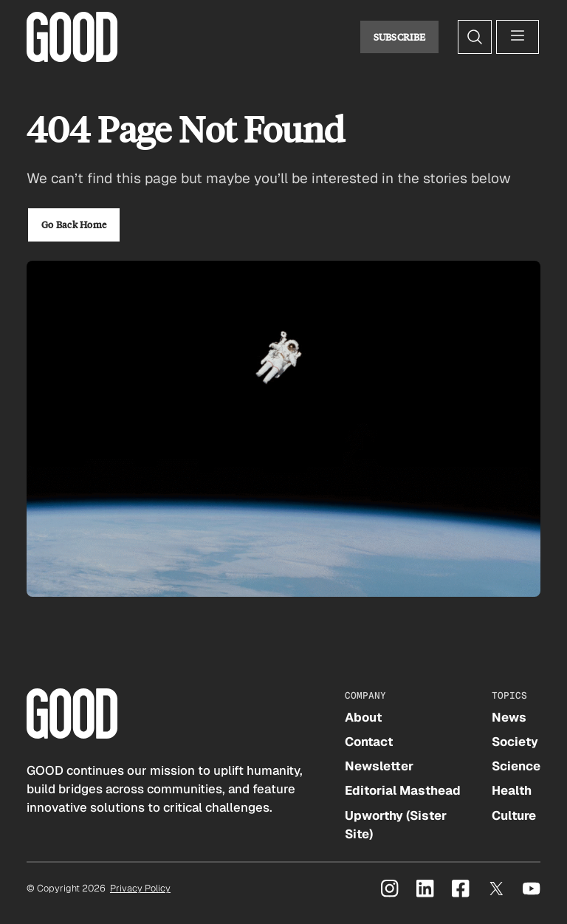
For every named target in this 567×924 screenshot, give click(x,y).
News (509, 717)
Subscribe (400, 37)
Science (516, 766)
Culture (514, 815)
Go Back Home (74, 225)
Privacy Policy (140, 888)
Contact (369, 742)
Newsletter (379, 766)
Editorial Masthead (403, 790)
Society (515, 742)
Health (512, 790)
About (363, 717)
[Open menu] (518, 37)
